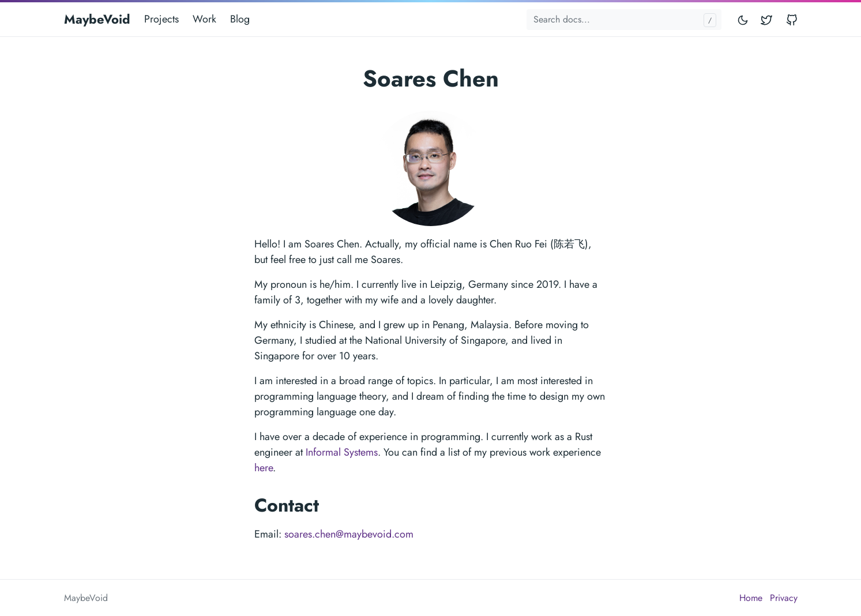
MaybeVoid (97, 19)
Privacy (784, 598)
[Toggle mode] (743, 19)
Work (204, 19)
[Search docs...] (624, 20)
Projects (161, 19)
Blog (240, 19)
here (264, 468)
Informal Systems (342, 452)
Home (751, 598)
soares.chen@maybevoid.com (349, 534)
